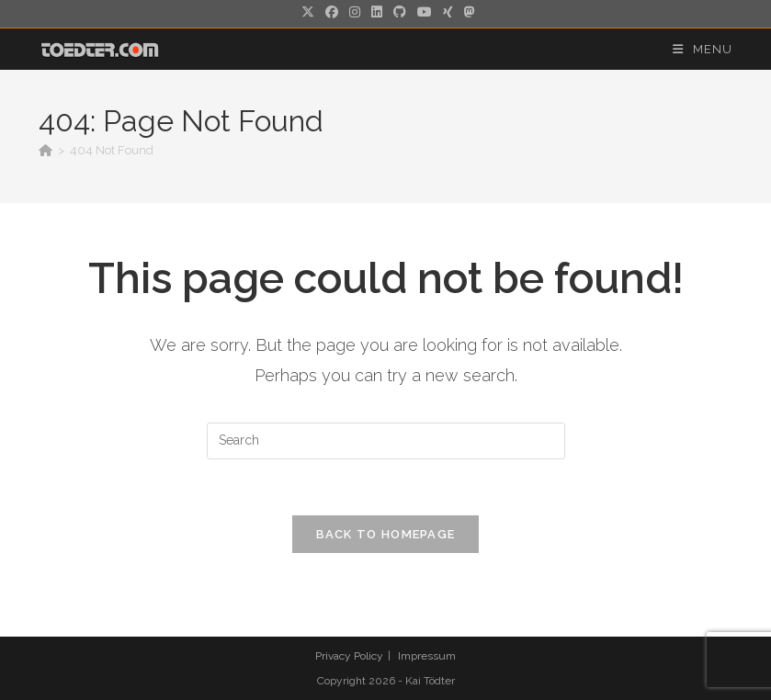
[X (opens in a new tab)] (308, 12)
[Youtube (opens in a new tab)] (425, 12)
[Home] (45, 150)
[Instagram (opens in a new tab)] (355, 12)
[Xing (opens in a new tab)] (448, 12)
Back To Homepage (386, 534)
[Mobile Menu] (703, 49)
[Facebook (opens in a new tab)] (332, 12)
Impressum (427, 656)
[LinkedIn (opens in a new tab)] (377, 12)
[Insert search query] (386, 441)
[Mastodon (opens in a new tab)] (467, 12)
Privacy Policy (349, 656)
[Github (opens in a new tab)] (400, 12)
